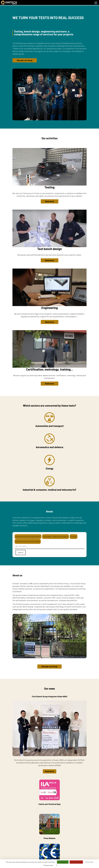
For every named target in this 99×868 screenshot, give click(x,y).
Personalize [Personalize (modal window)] (89, 862)
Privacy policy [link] (48, 865)
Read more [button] (50, 201)
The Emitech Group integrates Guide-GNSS (49, 696)
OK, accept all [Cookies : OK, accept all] (63, 862)
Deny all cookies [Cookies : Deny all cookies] (76, 862)
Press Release (49, 827)
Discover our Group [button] (25, 60)
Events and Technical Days (49, 792)
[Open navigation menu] (96, 3)
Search (21, 552)
